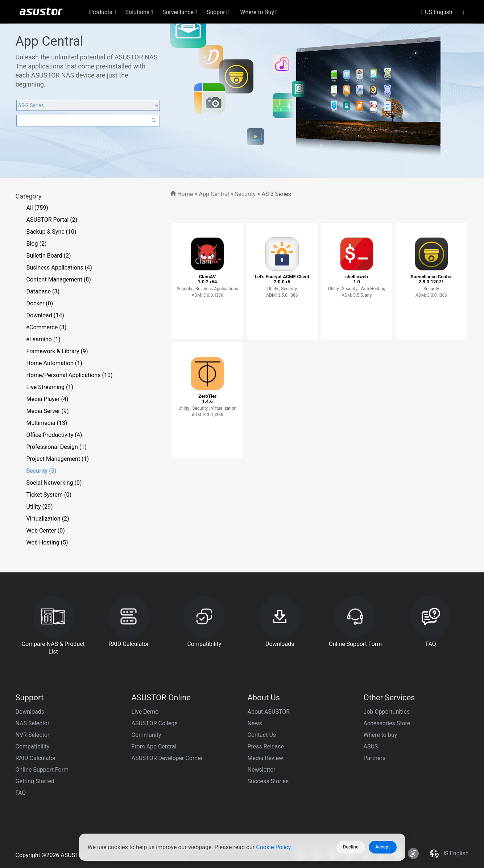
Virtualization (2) (48, 519)
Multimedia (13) (47, 423)
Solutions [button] (139, 12)
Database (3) (43, 291)
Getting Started (35, 781)
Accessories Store (387, 723)
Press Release (266, 746)
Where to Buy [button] (259, 12)
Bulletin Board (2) (49, 256)
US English (437, 12)
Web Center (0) (46, 531)
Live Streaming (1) (50, 387)
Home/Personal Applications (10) (70, 375)
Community (146, 735)
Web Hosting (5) (47, 542)
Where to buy (380, 735)
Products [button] (103, 12)
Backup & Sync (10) (51, 232)
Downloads (30, 712)
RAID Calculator (36, 758)
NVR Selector (33, 735)
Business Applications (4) (59, 268)
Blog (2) (37, 244)
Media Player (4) (47, 399)
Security (245, 194)
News (255, 723)
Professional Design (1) (57, 447)
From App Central (154, 746)
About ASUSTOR (269, 712)
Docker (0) (40, 303)
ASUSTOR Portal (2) (52, 220)
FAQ (21, 793)
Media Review (265, 758)
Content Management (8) (59, 279)
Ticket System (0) (49, 495)
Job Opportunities (387, 712)
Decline (351, 847)
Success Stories (268, 781)
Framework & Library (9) (57, 351)
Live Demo (145, 712)
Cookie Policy (274, 847)
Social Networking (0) (54, 483)
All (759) (37, 208)
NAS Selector (33, 723)
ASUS (371, 746)
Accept (383, 847)
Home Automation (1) (54, 363)
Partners (375, 758)
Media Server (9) (48, 411)
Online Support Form (42, 770)
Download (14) (45, 315)
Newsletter (262, 770)
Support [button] (219, 12)
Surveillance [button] (180, 12)
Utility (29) (40, 507)
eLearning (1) (44, 339)
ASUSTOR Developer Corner (167, 758)
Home (181, 194)
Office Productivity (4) (54, 435)
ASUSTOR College (155, 723)
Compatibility (33, 746)
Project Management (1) (58, 459)
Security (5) (42, 471)
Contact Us (262, 735)
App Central (214, 194)
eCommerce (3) (47, 327)
